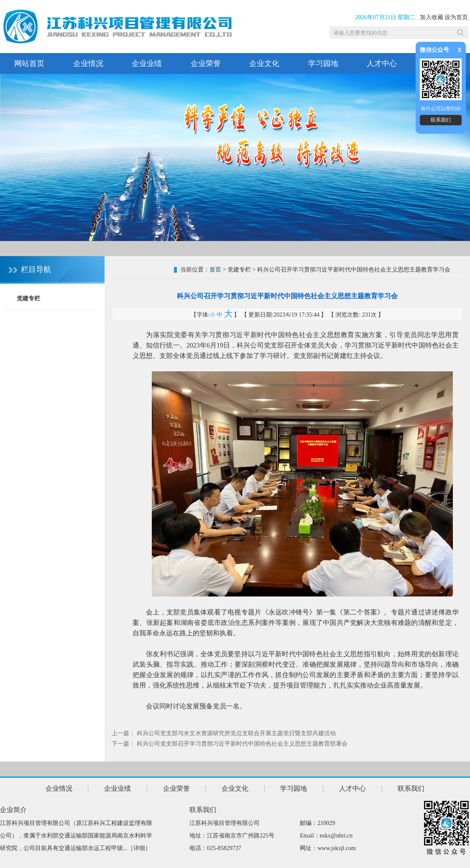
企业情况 (88, 63)
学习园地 (323, 63)
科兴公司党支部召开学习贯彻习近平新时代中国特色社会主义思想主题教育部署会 (242, 744)
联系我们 (441, 120)
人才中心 (382, 63)
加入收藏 (432, 17)
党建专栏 (28, 298)
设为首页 (456, 17)
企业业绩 (147, 63)
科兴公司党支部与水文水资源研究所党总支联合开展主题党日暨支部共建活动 (236, 733)
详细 (139, 848)
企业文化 (264, 63)
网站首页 (29, 63)
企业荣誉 (206, 63)
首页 (215, 270)
